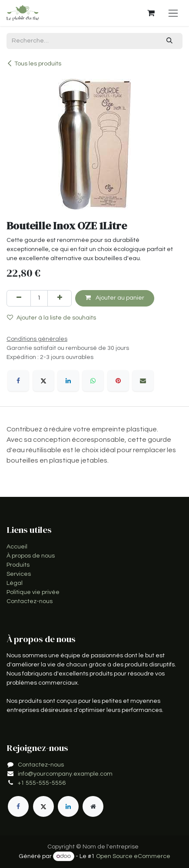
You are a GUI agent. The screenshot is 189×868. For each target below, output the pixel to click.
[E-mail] (143, 381)
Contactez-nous (30, 601)
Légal (15, 583)
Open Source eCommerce (133, 856)
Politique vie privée (33, 592)
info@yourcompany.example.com (65, 774)
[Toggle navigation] (173, 13)
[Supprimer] (19, 298)
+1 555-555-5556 (42, 783)
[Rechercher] (170, 41)
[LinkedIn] (68, 381)
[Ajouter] (60, 298)
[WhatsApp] (93, 381)
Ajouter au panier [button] (115, 298)
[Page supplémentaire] (93, 806)
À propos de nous (31, 556)
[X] (43, 381)
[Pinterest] (118, 381)
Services (19, 574)
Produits (18, 565)
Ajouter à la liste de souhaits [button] (51, 318)
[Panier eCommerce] (151, 13)
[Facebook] (18, 381)
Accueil (17, 547)
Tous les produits (34, 64)
